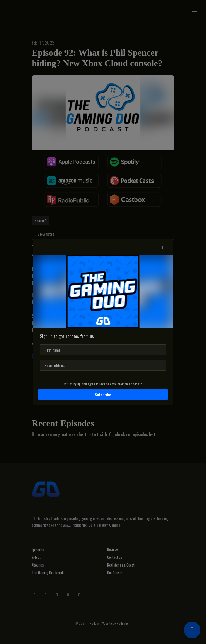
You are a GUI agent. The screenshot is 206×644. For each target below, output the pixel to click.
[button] (163, 247)
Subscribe (103, 395)
